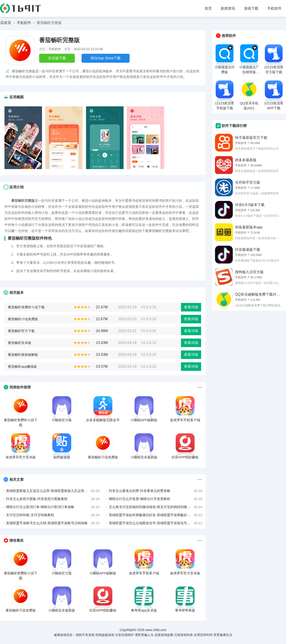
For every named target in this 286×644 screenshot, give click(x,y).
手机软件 (274, 8)
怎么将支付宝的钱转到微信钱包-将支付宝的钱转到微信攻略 (156, 507)
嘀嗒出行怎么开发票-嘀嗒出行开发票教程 (156, 499)
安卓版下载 (57, 58)
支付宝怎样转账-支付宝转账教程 (53, 515)
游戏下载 (251, 8)
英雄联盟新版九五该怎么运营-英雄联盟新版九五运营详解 (53, 491)
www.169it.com (156, 630)
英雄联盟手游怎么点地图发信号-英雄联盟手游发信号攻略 (156, 523)
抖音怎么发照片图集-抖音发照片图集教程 (53, 499)
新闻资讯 (228, 8)
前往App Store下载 (106, 58)
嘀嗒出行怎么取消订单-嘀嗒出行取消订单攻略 (53, 507)
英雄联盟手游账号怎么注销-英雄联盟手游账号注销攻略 (53, 523)
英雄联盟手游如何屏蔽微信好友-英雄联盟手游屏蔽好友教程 (156, 515)
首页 (208, 8)
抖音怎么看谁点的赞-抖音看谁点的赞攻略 (156, 491)
